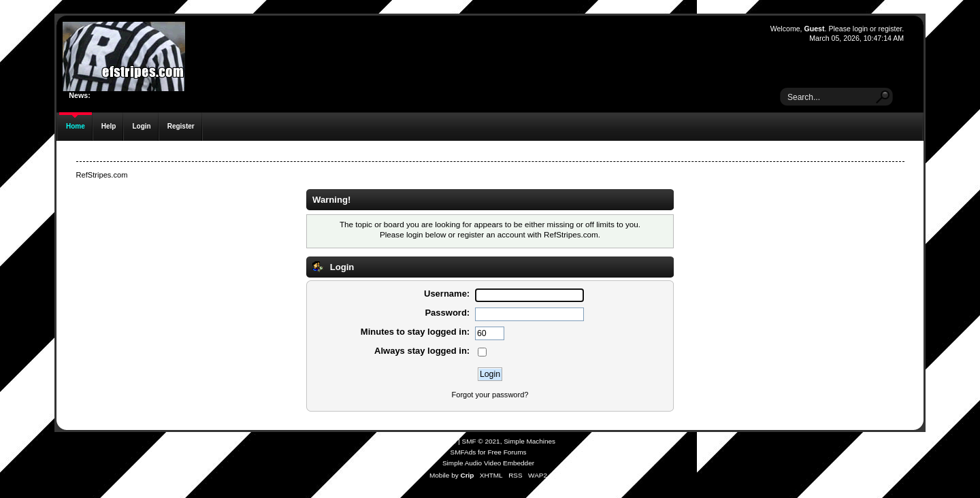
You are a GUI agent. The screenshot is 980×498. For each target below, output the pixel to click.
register (890, 29)
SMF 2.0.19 (439, 441)
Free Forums (507, 452)
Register (181, 126)
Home (76, 126)
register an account (491, 234)
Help (109, 126)
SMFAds (463, 452)
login (860, 29)
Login (141, 126)
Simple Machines (529, 441)
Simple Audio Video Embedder (488, 463)
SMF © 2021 (481, 441)
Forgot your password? (490, 395)
